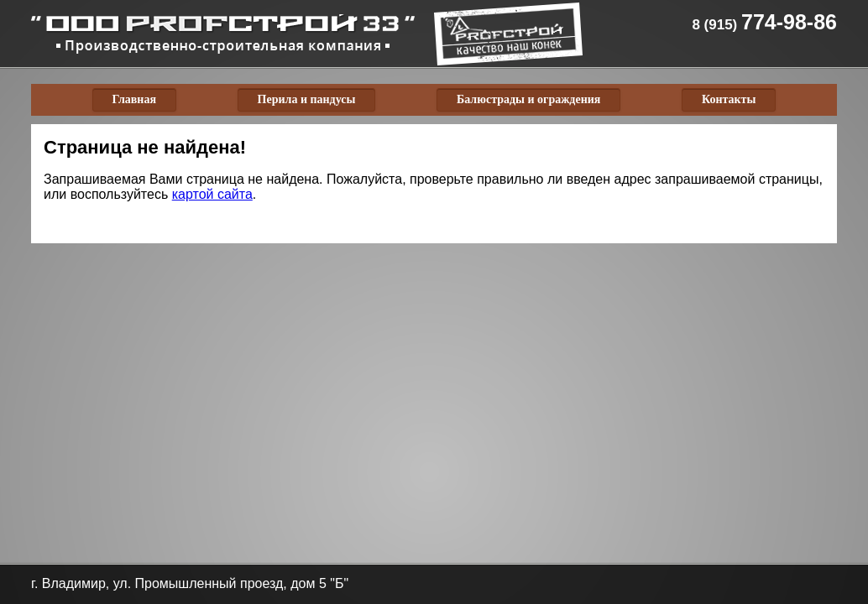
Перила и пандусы (307, 99)
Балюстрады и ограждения (528, 99)
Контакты (729, 99)
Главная (134, 99)
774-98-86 (764, 22)
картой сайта (212, 194)
